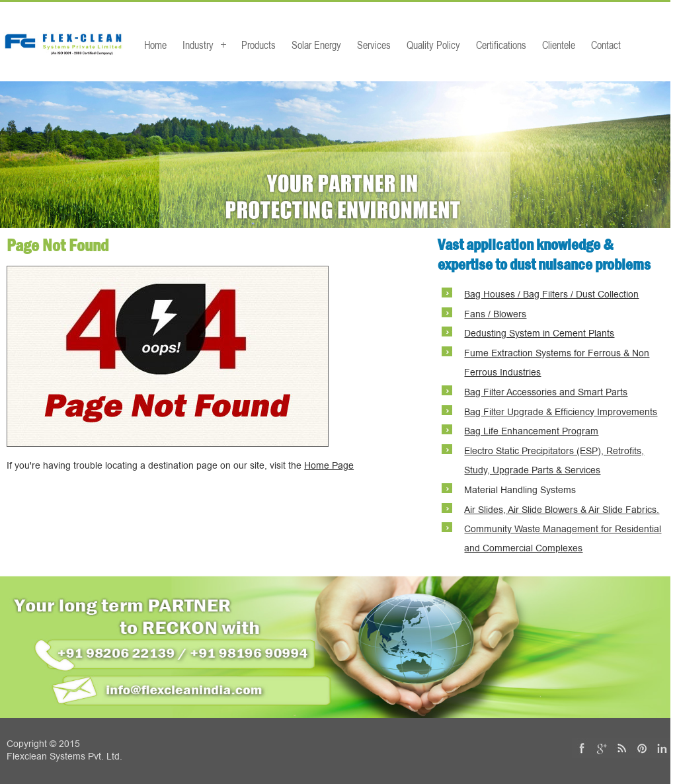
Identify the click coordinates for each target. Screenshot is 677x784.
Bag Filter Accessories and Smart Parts (546, 392)
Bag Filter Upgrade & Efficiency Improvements (561, 412)
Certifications (501, 45)
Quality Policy (433, 45)
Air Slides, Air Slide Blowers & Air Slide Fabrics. (562, 510)
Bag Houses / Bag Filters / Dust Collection (551, 294)
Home (155, 45)
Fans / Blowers (495, 314)
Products (259, 45)
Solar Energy (316, 45)
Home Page (329, 466)
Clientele (559, 45)
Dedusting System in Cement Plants (539, 333)
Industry (198, 45)
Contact (606, 45)
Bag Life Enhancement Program (531, 431)
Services (374, 45)
